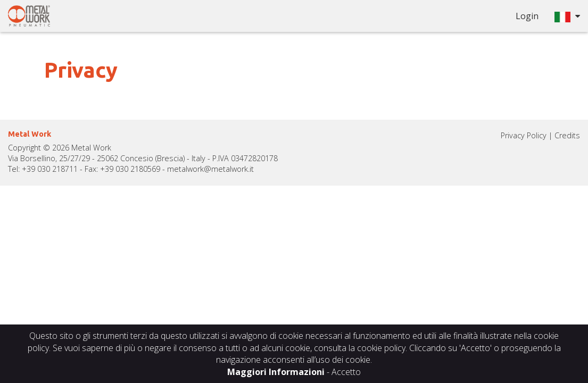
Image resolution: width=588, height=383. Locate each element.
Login (527, 16)
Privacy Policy (524, 135)
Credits (567, 135)
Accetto (346, 372)
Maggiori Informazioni (276, 372)
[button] (567, 16)
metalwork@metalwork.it (210, 169)
